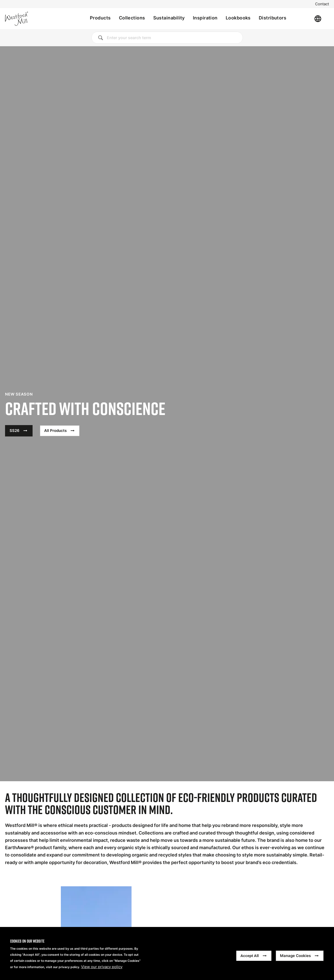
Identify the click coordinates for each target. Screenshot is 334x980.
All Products (55, 431)
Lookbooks (238, 18)
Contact (322, 4)
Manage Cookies (295, 956)
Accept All (250, 956)
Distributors (273, 18)
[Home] (33, 19)
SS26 (15, 431)
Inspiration (205, 18)
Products (100, 18)
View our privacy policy (102, 967)
